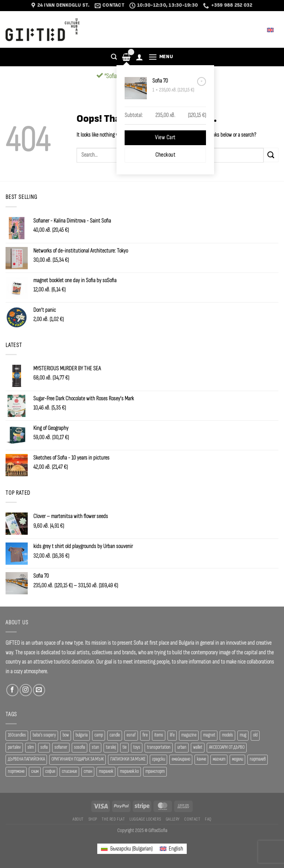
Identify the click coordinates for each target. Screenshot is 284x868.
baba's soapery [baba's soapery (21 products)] (44, 735)
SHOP (93, 819)
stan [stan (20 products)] (95, 747)
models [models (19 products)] (227, 735)
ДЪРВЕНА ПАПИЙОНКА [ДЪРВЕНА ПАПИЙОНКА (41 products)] (26, 759)
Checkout (165, 155)
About (78, 819)
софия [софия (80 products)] (50, 772)
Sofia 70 (161, 81)
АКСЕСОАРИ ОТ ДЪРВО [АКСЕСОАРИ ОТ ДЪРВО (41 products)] (227, 747)
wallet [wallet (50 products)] (198, 747)
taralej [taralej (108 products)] (111, 747)
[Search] (114, 57)
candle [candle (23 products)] (115, 735)
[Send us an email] (39, 690)
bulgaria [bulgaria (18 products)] (82, 735)
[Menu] (161, 57)
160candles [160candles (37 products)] (17, 735)
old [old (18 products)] (255, 735)
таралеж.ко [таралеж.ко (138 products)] (129, 772)
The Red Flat (113, 819)
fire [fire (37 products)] (145, 735)
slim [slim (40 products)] (31, 747)
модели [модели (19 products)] (237, 759)
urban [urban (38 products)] (182, 747)
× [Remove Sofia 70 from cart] (201, 81)
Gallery (173, 819)
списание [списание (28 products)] (69, 772)
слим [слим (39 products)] (35, 772)
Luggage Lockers (145, 819)
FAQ (208, 819)
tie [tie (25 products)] (124, 747)
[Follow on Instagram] (26, 690)
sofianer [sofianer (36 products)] (61, 747)
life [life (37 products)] (172, 735)
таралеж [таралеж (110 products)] (106, 772)
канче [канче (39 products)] (201, 759)
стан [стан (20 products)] (88, 772)
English (265, 29)
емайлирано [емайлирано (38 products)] (181, 759)
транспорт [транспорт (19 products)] (155, 772)
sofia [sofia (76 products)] (44, 747)
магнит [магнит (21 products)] (219, 759)
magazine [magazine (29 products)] (189, 735)
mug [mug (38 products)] (243, 735)
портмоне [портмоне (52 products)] (16, 772)
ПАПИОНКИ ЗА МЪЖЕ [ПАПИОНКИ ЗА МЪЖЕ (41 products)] (128, 759)
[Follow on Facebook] (12, 690)
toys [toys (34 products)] (137, 747)
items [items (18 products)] (159, 735)
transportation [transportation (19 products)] (159, 747)
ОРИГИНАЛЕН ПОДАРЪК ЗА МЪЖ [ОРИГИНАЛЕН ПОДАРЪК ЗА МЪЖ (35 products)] (77, 759)
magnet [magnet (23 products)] (209, 735)
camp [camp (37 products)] (99, 735)
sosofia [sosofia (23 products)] (80, 747)
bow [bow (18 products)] (66, 735)
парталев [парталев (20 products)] (258, 759)
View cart (165, 138)
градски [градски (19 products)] (158, 759)
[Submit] (271, 155)
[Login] (139, 57)
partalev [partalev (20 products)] (14, 747)
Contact (192, 819)
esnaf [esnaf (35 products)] (131, 735)
